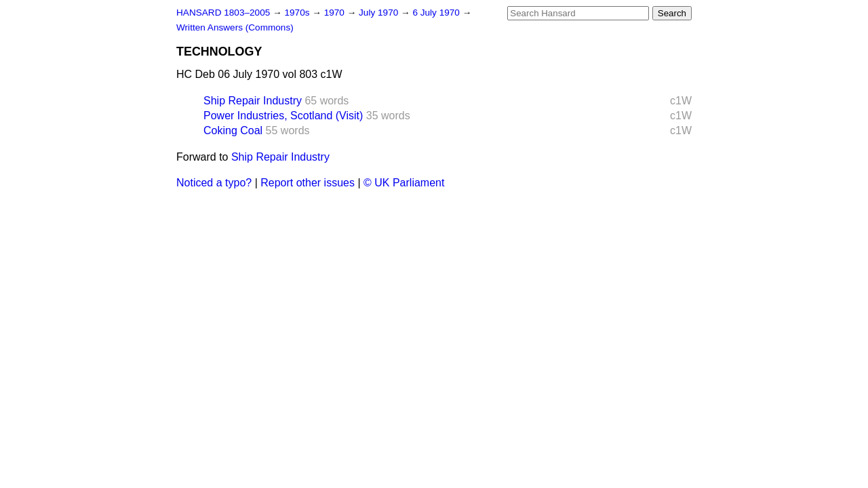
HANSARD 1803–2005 (223, 13)
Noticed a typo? (214, 183)
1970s (298, 13)
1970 (336, 13)
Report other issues (308, 183)
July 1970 (380, 13)
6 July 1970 (437, 13)
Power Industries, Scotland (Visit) (283, 116)
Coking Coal (233, 130)
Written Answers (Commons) (235, 27)
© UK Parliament (404, 183)
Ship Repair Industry (253, 101)
